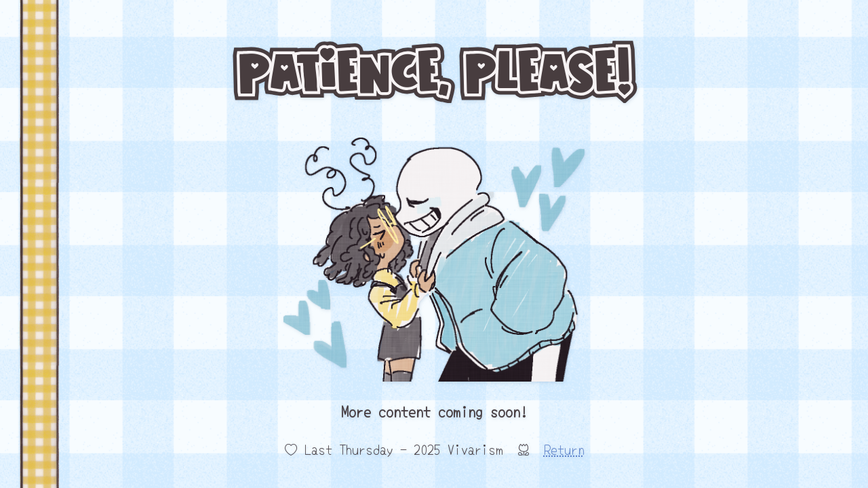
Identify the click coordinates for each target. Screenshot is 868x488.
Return (564, 449)
